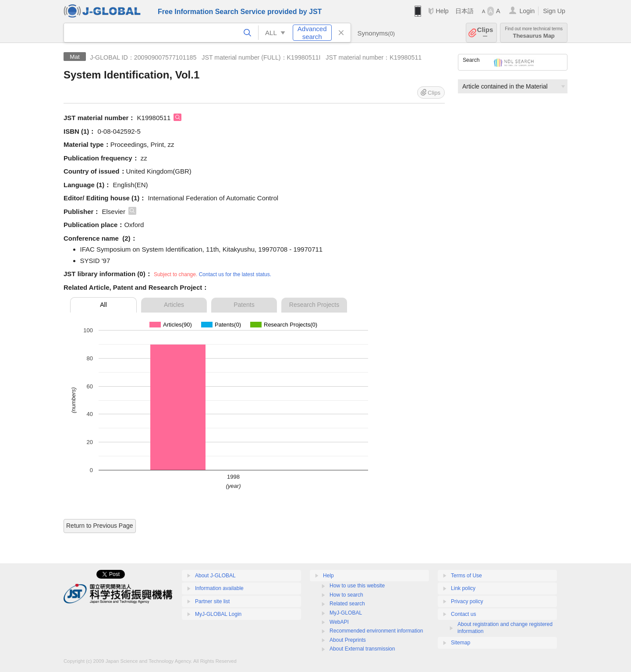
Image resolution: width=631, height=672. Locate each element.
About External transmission (362, 649)
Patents (244, 305)
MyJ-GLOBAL (346, 613)
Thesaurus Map (534, 33)
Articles (174, 305)
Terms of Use (466, 576)
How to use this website (357, 586)
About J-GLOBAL (215, 576)
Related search (347, 604)
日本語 (464, 11)
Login (527, 11)
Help (442, 11)
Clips (485, 33)
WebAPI (339, 622)
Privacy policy (467, 601)
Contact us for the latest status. (235, 274)
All (103, 305)
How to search (346, 595)
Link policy (463, 588)
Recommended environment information (376, 631)
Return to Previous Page (100, 526)
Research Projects (314, 305)
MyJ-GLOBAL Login (218, 614)
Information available (219, 588)
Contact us (463, 614)
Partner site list (212, 601)
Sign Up (554, 11)
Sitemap (461, 643)
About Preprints (348, 640)
